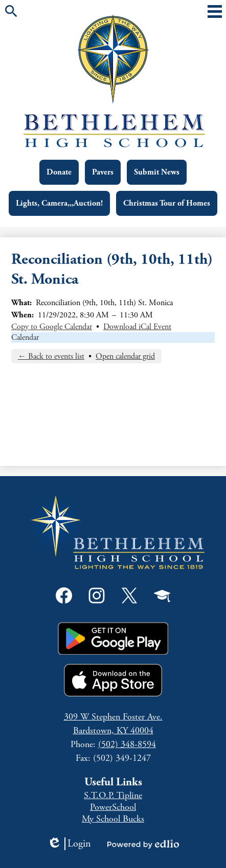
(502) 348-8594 (127, 744)
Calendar (25, 338)
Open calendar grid (125, 356)
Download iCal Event (137, 327)
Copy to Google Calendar (52, 327)
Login (69, 844)
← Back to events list (51, 356)
